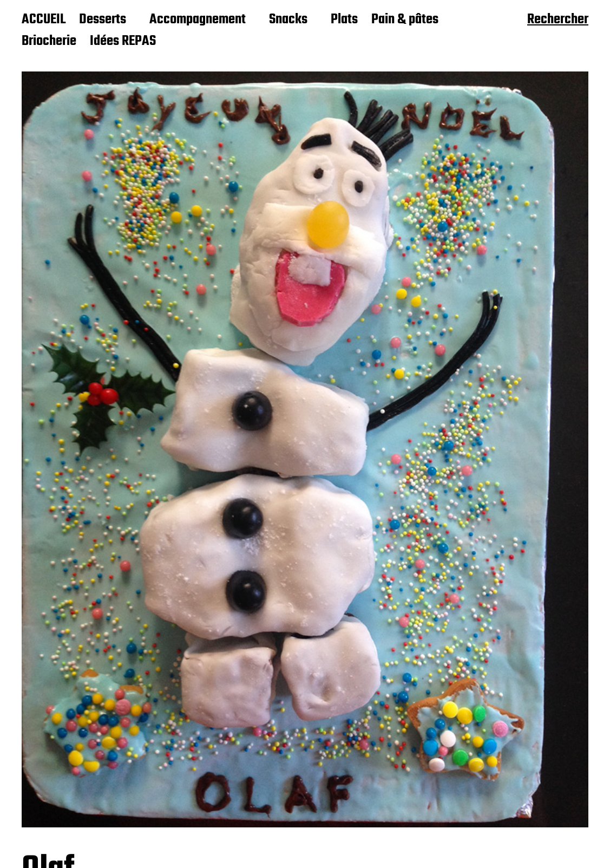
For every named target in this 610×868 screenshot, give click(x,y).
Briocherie (49, 42)
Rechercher (558, 21)
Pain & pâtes (405, 20)
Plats (344, 20)
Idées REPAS (123, 42)
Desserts (103, 20)
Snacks (288, 20)
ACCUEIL (44, 20)
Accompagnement (198, 20)
